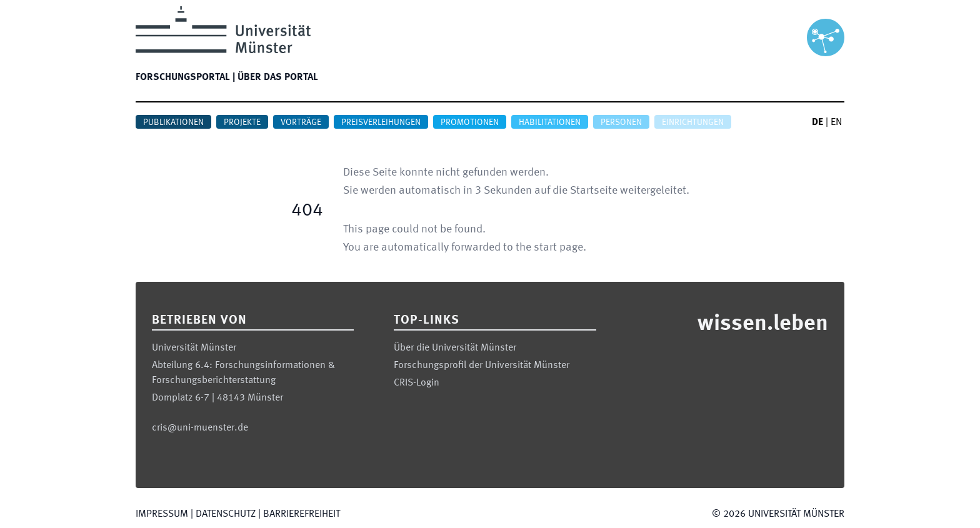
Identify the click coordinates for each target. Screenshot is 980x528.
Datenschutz (226, 514)
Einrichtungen (693, 122)
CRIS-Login (417, 383)
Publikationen (173, 122)
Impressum (162, 514)
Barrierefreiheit (302, 514)
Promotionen (470, 122)
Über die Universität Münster (455, 348)
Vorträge (301, 122)
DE (817, 122)
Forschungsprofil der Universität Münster (482, 366)
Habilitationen (550, 122)
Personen (621, 122)
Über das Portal (278, 77)
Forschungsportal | (185, 77)
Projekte (242, 122)
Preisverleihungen (381, 122)
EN (836, 122)
